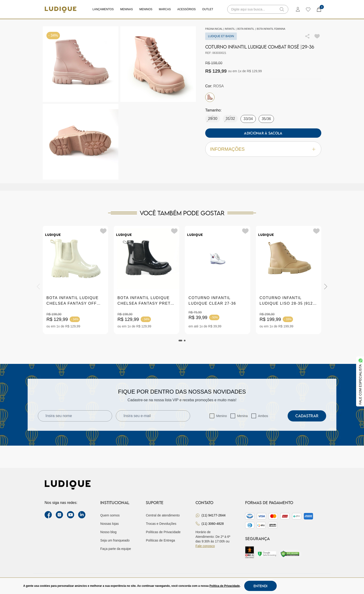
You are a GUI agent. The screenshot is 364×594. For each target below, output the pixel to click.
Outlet (208, 9)
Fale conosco (205, 546)
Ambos (263, 416)
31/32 (230, 119)
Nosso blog (108, 532)
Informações (263, 149)
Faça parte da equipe (116, 549)
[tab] (180, 341)
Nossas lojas (109, 524)
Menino (221, 416)
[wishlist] (308, 9)
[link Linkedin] (82, 515)
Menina (242, 416)
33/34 (248, 119)
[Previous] (38, 287)
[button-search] (282, 9)
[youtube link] (71, 515)
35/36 (266, 119)
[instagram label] (59, 515)
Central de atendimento (163, 515)
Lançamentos (103, 9)
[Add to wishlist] (317, 36)
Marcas (165, 9)
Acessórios (187, 9)
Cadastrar (307, 416)
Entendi (260, 586)
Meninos (146, 9)
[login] (298, 9)
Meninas (127, 9)
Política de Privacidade (225, 586)
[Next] (326, 287)
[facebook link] (48, 515)
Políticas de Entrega (160, 540)
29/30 (213, 119)
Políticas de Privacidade (163, 532)
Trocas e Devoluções (161, 524)
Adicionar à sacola (263, 133)
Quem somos (110, 515)
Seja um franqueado (115, 540)
